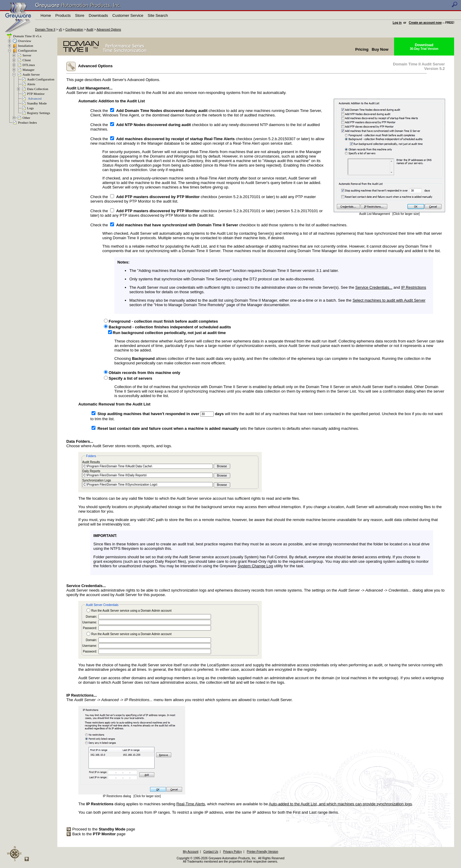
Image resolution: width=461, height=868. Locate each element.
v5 (60, 30)
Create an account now (425, 23)
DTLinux (29, 65)
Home (46, 15)
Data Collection (38, 89)
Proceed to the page (101, 829)
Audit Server (31, 74)
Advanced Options (109, 30)
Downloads (98, 15)
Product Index (27, 122)
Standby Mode (37, 103)
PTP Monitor (36, 94)
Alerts (31, 84)
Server (27, 55)
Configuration (74, 30)
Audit (90, 30)
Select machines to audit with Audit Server (389, 300)
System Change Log (255, 566)
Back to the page (96, 834)
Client (27, 60)
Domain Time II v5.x (27, 36)
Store (80, 15)
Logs (30, 108)
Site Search (158, 15)
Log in (397, 23)
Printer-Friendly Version (262, 852)
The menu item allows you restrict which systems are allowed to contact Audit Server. (179, 698)
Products (63, 15)
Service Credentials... (374, 287)
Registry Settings (39, 113)
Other (26, 118)
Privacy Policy (232, 852)
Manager (29, 70)
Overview (25, 41)
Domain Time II (45, 30)
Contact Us (211, 852)
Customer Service (128, 15)
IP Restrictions (414, 287)
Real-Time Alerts (191, 804)
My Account (191, 852)
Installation (26, 46)
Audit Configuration (41, 79)
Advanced (35, 98)
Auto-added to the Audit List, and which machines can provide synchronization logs (340, 804)
